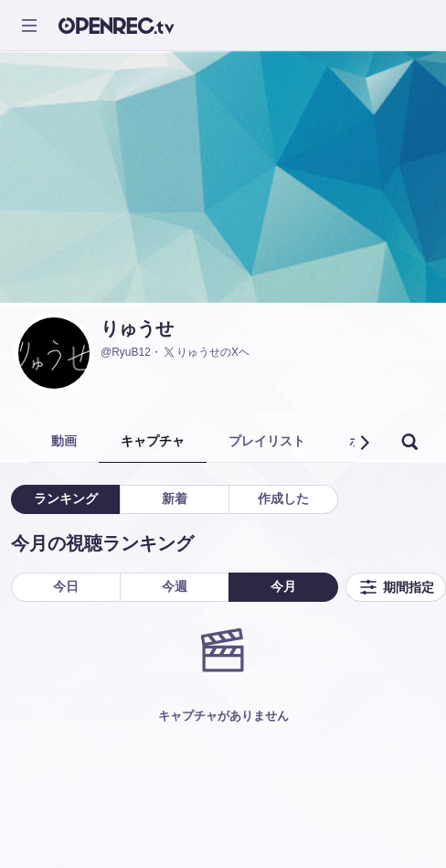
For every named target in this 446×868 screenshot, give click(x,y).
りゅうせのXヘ (206, 352)
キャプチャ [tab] (153, 441)
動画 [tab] (64, 441)
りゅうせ (137, 328)
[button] (364, 443)
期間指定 (396, 587)
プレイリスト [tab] (267, 441)
